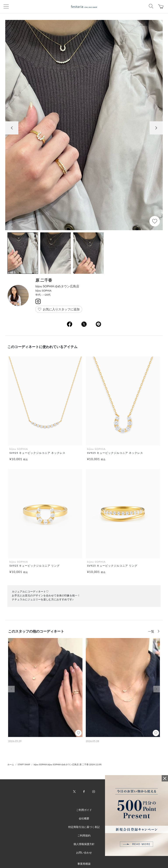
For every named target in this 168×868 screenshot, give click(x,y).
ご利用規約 (84, 835)
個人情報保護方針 (84, 844)
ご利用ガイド (84, 810)
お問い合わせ (84, 853)
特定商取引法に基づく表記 (84, 827)
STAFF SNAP (24, 764)
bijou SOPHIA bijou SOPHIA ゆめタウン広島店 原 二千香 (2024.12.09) (68, 764)
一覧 (152, 631)
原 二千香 (44, 280)
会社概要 (84, 818)
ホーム (11, 764)
